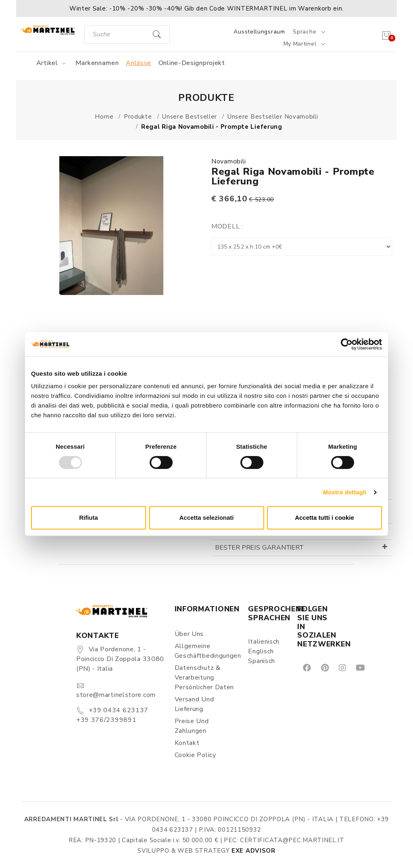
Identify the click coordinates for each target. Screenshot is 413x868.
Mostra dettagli (344, 492)
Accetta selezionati (206, 518)
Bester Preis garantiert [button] (260, 548)
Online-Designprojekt (192, 63)
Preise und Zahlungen (192, 726)
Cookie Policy (195, 755)
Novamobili (229, 161)
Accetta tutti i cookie (324, 518)
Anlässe (139, 63)
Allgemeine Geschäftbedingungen (207, 651)
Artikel (52, 63)
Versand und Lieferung (194, 704)
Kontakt (187, 743)
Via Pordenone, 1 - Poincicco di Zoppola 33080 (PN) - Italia (120, 659)
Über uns (189, 634)
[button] (206, 8)
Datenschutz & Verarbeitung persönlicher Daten (204, 678)
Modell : (227, 226)
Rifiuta (89, 518)
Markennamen (97, 63)
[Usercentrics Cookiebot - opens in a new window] (347, 344)
